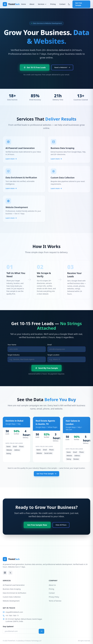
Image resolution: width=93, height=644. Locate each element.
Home (24, 4)
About (32, 4)
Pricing (53, 4)
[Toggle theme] (69, 4)
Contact (62, 4)
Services (42, 4)
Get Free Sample (79, 4)
